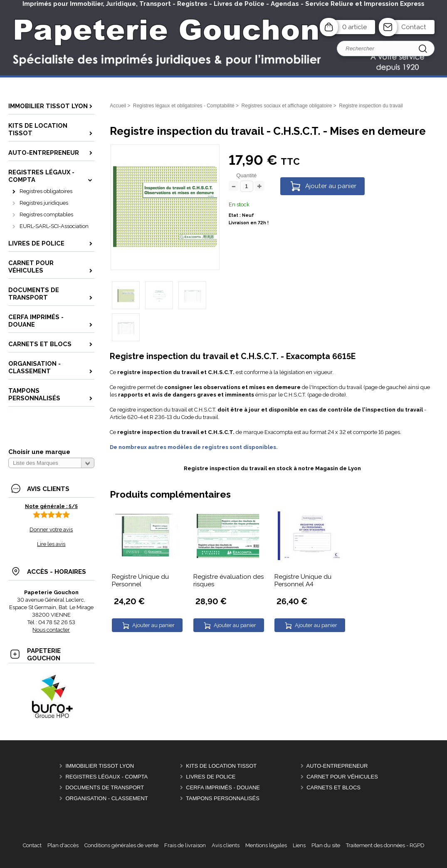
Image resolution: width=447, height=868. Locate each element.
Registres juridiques (44, 203)
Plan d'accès (63, 845)
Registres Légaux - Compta (106, 777)
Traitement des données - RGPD (385, 845)
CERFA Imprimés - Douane (223, 787)
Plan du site (326, 845)
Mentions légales (266, 845)
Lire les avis (51, 544)
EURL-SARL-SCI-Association (54, 226)
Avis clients (226, 845)
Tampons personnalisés (223, 798)
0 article (354, 27)
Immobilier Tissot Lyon (100, 766)
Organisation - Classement (106, 798)
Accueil (118, 106)
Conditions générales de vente (121, 845)
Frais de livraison (185, 845)
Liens (299, 845)
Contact (414, 27)
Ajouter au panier (331, 186)
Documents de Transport (105, 787)
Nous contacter (51, 630)
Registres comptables (46, 215)
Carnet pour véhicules (342, 777)
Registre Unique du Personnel (140, 580)
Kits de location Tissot (221, 766)
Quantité (246, 175)
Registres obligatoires (46, 191)
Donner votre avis (51, 529)
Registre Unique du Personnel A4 (303, 580)
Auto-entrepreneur (337, 766)
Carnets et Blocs (333, 787)
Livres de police (211, 777)
